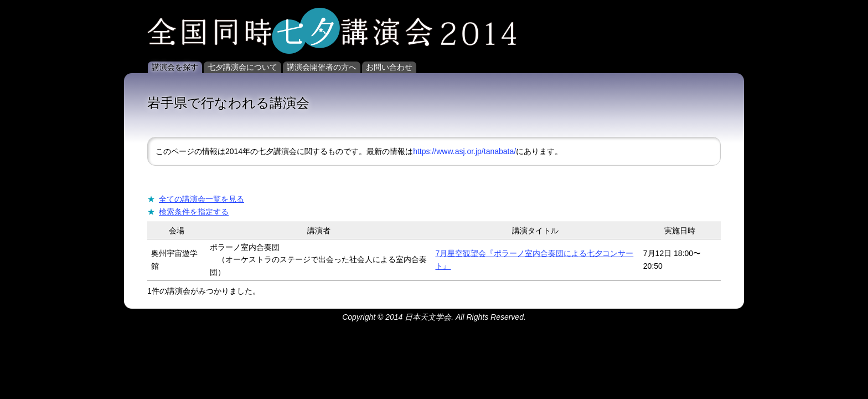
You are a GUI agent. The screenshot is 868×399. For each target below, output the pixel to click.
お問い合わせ (389, 67)
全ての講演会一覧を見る (201, 199)
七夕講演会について (242, 67)
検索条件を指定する (194, 212)
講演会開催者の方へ (322, 67)
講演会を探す (175, 67)
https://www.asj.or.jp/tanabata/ (464, 151)
